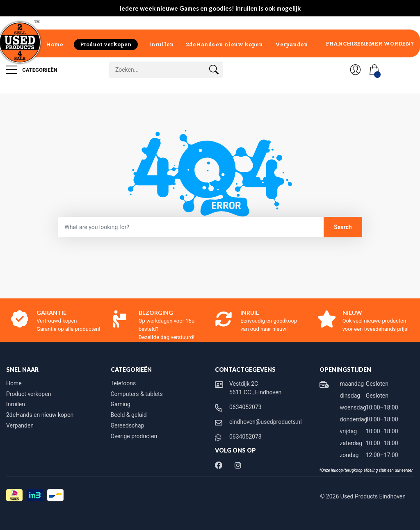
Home (55, 44)
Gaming (121, 404)
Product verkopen (106, 44)
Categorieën (32, 70)
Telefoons (123, 383)
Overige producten (134, 436)
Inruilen (161, 44)
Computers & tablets (137, 394)
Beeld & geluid (129, 415)
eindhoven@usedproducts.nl (266, 422)
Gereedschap (128, 425)
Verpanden (292, 44)
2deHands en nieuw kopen (224, 44)
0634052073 (245, 407)
